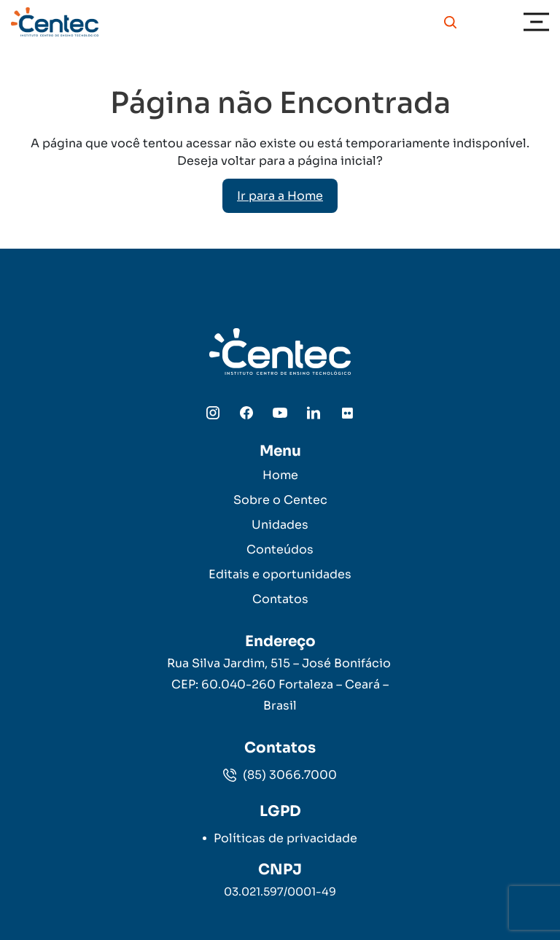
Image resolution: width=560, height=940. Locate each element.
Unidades (280, 525)
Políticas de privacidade (285, 838)
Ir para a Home (280, 196)
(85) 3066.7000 (280, 775)
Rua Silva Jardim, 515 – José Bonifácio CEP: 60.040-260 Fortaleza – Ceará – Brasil (280, 684)
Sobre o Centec (280, 500)
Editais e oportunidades (280, 574)
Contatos (280, 599)
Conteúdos (280, 549)
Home (280, 475)
